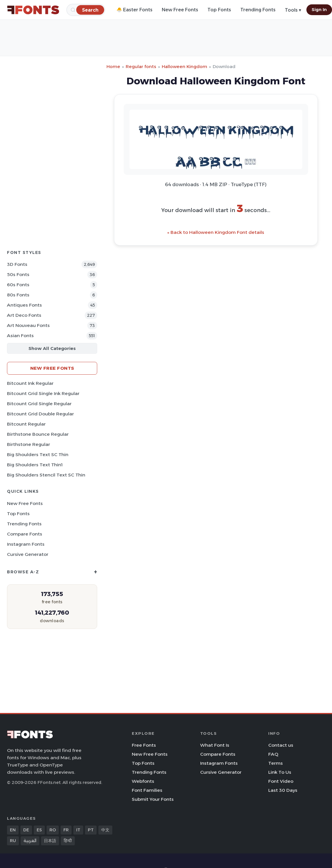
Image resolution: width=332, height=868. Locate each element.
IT (78, 830)
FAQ (273, 754)
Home (113, 66)
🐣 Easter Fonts (134, 10)
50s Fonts (18, 274)
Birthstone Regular (29, 444)
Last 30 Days (283, 790)
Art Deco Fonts (24, 315)
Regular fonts (141, 66)
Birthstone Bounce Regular (38, 434)
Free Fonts (144, 745)
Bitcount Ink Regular (30, 383)
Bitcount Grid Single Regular (39, 404)
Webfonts (143, 781)
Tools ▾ (293, 10)
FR (66, 830)
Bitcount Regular (26, 424)
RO (53, 830)
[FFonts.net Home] (33, 10)
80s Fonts (18, 295)
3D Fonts (17, 264)
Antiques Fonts (24, 305)
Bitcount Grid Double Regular (40, 414)
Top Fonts (219, 10)
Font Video (281, 781)
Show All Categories (52, 348)
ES (39, 830)
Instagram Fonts (26, 544)
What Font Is (215, 745)
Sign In (319, 10)
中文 (105, 830)
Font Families (147, 790)
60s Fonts (18, 285)
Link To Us (280, 772)
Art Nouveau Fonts (28, 325)
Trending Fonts (258, 10)
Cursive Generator (28, 554)
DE (26, 830)
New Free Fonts (180, 10)
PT (91, 830)
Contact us (281, 745)
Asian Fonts (20, 336)
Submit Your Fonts (153, 799)
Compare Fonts (25, 534)
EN (13, 830)
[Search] (90, 10)
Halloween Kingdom (184, 66)
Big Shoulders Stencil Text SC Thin (46, 475)
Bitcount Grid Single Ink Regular (43, 393)
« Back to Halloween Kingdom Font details (216, 232)
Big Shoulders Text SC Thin (38, 455)
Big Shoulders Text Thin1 (35, 465)
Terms (276, 763)
